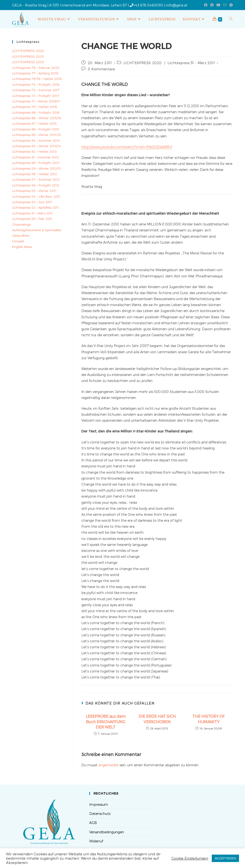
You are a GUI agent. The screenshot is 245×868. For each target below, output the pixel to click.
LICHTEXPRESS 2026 (28, 51)
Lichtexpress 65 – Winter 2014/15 (37, 135)
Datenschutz (100, 814)
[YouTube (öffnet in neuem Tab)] (218, 5)
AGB (93, 823)
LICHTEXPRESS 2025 (28, 56)
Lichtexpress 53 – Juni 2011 (32, 202)
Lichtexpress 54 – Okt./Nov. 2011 (36, 196)
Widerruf (96, 841)
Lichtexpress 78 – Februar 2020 (36, 68)
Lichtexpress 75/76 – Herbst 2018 (37, 79)
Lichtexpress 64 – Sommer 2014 (36, 140)
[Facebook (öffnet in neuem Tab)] (206, 5)
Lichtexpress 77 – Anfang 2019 (35, 73)
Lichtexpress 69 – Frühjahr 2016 (36, 112)
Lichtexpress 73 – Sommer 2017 (36, 90)
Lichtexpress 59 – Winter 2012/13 (37, 168)
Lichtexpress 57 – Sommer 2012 (36, 179)
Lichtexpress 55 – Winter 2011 (34, 191)
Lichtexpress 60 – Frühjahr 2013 (36, 163)
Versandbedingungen (107, 832)
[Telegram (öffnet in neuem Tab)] (230, 5)
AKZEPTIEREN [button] (225, 858)
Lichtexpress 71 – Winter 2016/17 (36, 101)
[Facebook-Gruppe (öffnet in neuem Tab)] (212, 5)
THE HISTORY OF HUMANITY (209, 719)
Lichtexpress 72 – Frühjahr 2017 (36, 96)
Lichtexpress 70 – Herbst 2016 (35, 107)
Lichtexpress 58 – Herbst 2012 (35, 174)
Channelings (21, 224)
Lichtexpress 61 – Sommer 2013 (36, 157)
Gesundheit (21, 235)
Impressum (99, 804)
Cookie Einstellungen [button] (190, 858)
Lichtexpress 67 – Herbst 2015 (34, 123)
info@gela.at (177, 5)
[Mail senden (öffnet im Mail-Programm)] (225, 5)
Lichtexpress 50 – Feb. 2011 (32, 219)
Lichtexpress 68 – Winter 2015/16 (37, 118)
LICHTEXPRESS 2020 (143, 63)
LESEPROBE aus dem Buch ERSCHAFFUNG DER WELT (106, 722)
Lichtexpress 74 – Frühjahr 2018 (36, 84)
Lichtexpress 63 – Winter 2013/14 (37, 146)
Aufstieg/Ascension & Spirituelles (37, 230)
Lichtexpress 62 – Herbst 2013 (34, 151)
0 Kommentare (101, 69)
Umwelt (18, 241)
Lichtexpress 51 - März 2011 (191, 63)
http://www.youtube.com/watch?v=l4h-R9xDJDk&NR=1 (127, 147)
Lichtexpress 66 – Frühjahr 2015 (36, 129)
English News (22, 247)
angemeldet (108, 765)
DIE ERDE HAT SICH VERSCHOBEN (157, 719)
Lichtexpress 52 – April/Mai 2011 (36, 207)
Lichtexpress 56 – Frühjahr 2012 (36, 185)
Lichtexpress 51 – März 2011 (32, 213)
